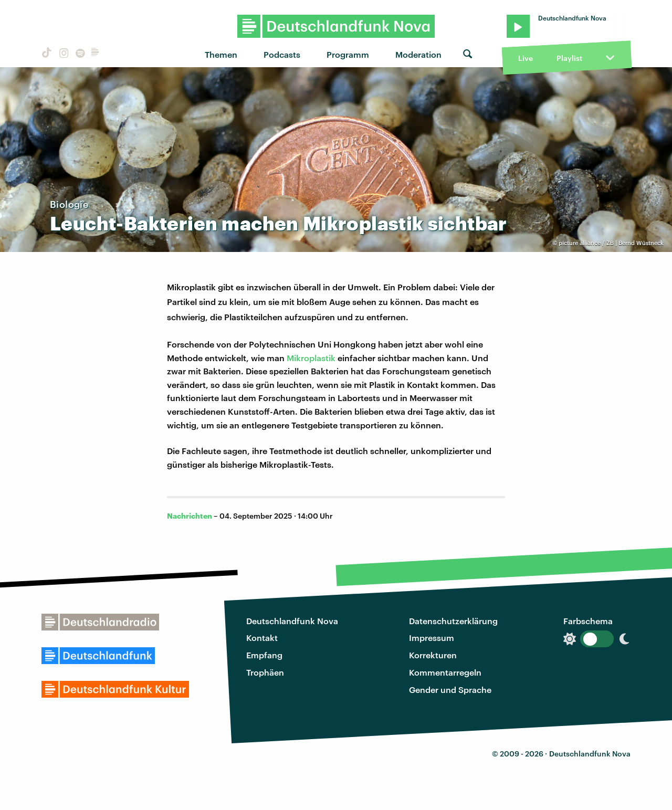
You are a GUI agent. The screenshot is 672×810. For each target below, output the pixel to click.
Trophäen (265, 672)
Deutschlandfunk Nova (292, 621)
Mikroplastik (311, 358)
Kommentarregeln (445, 672)
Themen (221, 54)
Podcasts (282, 54)
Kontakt (262, 638)
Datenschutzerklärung (453, 621)
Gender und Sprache (450, 690)
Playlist (569, 58)
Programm (348, 54)
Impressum (432, 638)
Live (526, 58)
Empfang (264, 655)
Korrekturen (433, 655)
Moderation (418, 54)
